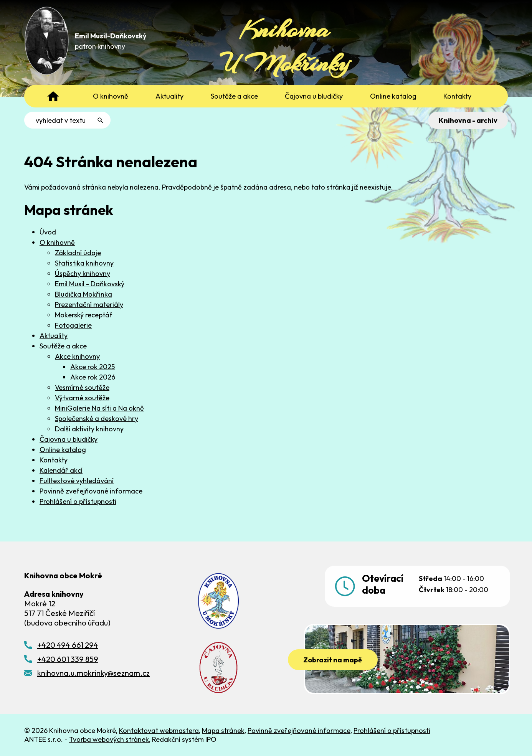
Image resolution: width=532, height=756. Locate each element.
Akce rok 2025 (93, 367)
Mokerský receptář (84, 315)
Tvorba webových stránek (109, 739)
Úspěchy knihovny (83, 273)
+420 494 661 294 (68, 645)
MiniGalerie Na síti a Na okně (99, 408)
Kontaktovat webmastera (159, 730)
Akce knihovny (77, 356)
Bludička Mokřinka (83, 294)
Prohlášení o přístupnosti (78, 501)
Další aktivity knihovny (89, 429)
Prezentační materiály (89, 305)
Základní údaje (78, 253)
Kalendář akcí (61, 470)
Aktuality (54, 336)
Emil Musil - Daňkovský (90, 284)
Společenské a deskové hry (97, 418)
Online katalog (63, 450)
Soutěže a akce (63, 346)
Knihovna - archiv (468, 120)
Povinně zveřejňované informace (91, 491)
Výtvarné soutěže (82, 398)
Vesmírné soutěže (82, 387)
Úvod (48, 232)
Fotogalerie (73, 325)
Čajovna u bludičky (69, 439)
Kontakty (54, 460)
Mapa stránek (223, 730)
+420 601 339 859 (68, 659)
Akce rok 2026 (93, 377)
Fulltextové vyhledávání (77, 481)
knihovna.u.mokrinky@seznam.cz (93, 673)
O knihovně (57, 242)
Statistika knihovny (84, 263)
